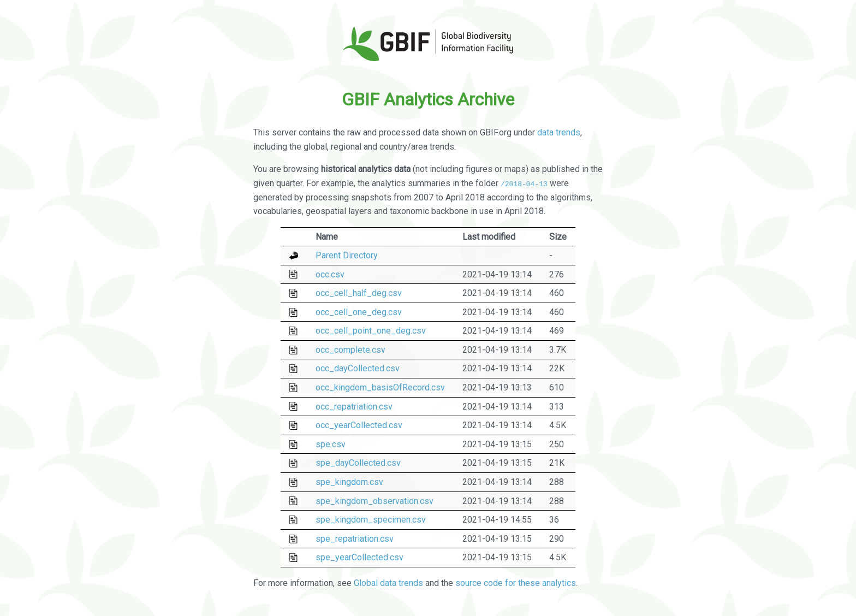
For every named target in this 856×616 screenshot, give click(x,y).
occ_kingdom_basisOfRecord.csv (380, 387)
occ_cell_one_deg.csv (359, 312)
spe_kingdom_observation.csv (374, 500)
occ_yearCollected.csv (359, 425)
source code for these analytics (516, 582)
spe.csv (331, 444)
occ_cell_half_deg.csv (359, 293)
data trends (559, 132)
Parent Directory (347, 255)
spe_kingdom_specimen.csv (371, 520)
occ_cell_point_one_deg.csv (371, 331)
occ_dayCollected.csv (358, 368)
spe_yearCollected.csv (359, 557)
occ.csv (330, 274)
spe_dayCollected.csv (358, 463)
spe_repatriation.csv (355, 539)
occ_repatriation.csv (354, 406)
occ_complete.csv (350, 350)
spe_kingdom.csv (349, 482)
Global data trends (388, 582)
